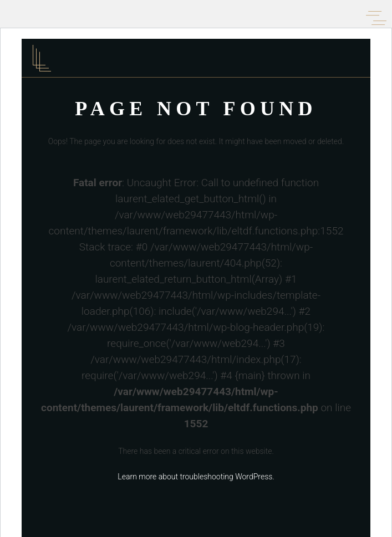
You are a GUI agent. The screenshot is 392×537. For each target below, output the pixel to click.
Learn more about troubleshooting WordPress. (196, 477)
